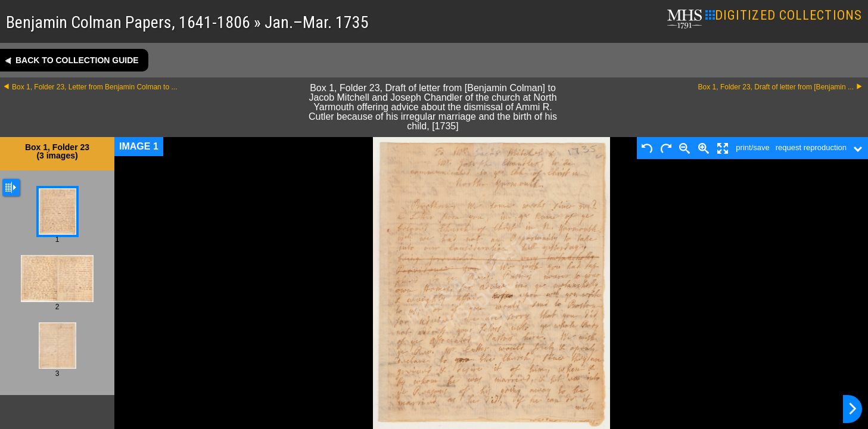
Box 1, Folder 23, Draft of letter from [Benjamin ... (776, 87)
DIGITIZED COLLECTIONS (784, 15)
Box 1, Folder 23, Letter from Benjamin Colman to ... (94, 87)
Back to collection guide (77, 60)
